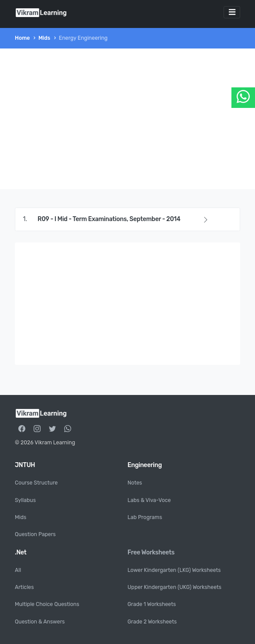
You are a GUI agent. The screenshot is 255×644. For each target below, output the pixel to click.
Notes (135, 483)
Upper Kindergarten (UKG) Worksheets (174, 587)
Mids (44, 38)
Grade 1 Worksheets (152, 604)
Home (22, 38)
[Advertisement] (127, 119)
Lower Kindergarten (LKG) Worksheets (174, 570)
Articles (24, 587)
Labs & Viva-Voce (149, 500)
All (18, 570)
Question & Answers (40, 622)
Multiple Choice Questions (47, 604)
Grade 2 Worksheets (152, 622)
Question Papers (35, 534)
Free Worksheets (151, 552)
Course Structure (36, 483)
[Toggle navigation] (232, 12)
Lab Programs (145, 517)
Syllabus (25, 500)
